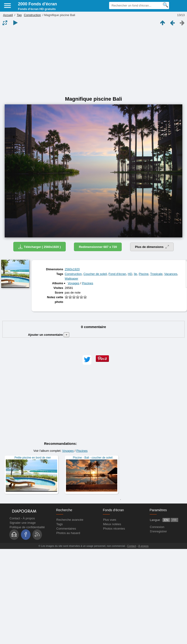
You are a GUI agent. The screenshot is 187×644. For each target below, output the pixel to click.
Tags (60, 524)
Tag (19, 15)
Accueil (8, 15)
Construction (32, 15)
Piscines (87, 283)
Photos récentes (114, 529)
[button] (87, 360)
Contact (15, 518)
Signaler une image (23, 523)
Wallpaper (71, 279)
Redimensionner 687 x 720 (98, 247)
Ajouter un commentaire (49, 335)
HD (130, 274)
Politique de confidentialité (27, 527)
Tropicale (156, 274)
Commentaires (66, 529)
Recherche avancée (70, 520)
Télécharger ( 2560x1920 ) (39, 247)
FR (174, 520)
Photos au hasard (68, 533)
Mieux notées (112, 524)
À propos (29, 518)
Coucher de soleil (95, 274)
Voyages (73, 283)
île (135, 274)
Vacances (171, 274)
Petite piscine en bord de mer (33, 458)
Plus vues (110, 520)
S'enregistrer (158, 531)
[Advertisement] (94, 61)
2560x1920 (72, 269)
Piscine (144, 274)
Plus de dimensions (152, 247)
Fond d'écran (117, 274)
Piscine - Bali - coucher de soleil (93, 458)
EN (166, 520)
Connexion (157, 527)
